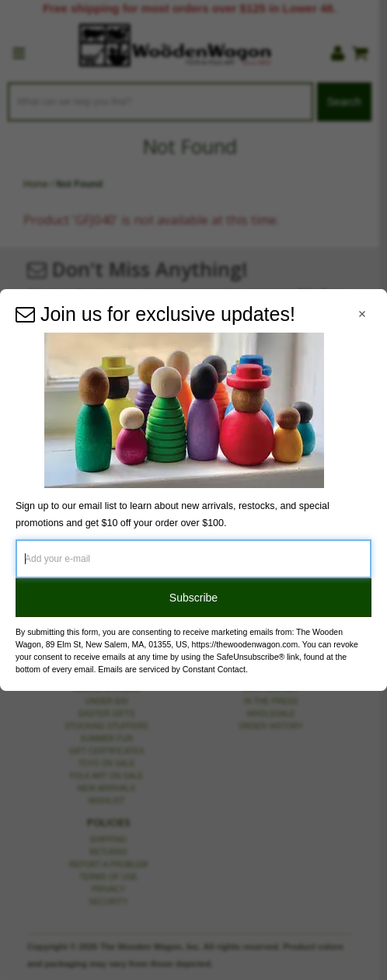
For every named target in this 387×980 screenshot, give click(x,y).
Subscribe (193, 598)
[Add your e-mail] (193, 559)
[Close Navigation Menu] (362, 314)
